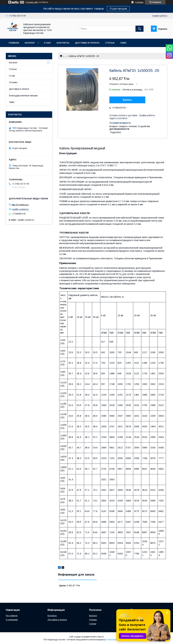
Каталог (30, 43)
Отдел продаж (118, 9)
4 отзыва (139, 2)
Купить (127, 100)
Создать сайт (32, 2)
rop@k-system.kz (20, 209)
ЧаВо (123, 43)
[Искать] (139, 29)
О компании (12, 620)
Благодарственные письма (23, 96)
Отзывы (13, 82)
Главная (14, 43)
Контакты (63, 43)
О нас (47, 43)
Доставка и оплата (87, 43)
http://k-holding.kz (20, 205)
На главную (12, 616)
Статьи (110, 43)
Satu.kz (101, 637)
